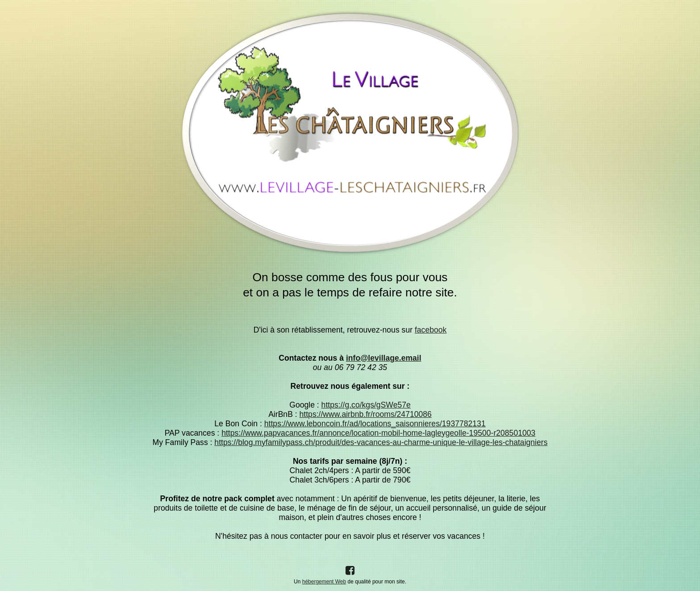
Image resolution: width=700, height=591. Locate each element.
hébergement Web (324, 582)
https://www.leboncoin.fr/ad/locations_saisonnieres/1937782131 (375, 424)
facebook (431, 330)
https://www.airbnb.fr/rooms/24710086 (366, 414)
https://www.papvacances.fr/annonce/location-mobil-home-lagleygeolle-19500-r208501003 (378, 433)
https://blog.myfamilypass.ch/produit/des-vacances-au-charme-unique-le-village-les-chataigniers (381, 442)
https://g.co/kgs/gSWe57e (366, 405)
